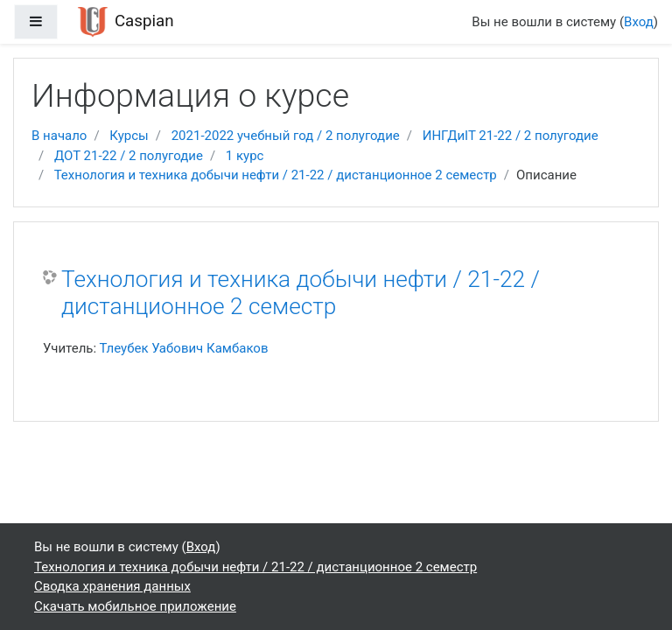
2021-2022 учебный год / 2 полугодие (286, 136)
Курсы (129, 136)
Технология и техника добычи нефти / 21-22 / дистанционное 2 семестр (276, 175)
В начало (59, 136)
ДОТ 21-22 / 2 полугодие (129, 156)
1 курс (245, 156)
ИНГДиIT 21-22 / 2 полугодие (511, 136)
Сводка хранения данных (112, 586)
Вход (639, 22)
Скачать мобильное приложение (135, 606)
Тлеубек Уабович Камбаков (184, 348)
